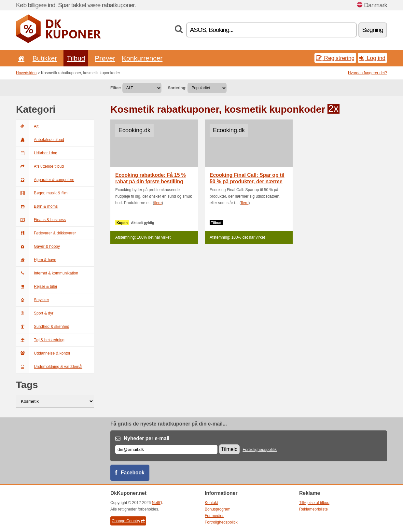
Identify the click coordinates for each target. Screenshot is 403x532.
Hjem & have (36, 260)
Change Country (128, 521)
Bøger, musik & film (42, 193)
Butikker (45, 58)
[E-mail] (166, 449)
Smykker (33, 300)
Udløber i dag (37, 153)
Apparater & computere (45, 180)
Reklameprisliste (313, 509)
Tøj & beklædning (40, 340)
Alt (27, 126)
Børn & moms (37, 206)
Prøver (105, 58)
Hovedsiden (26, 73)
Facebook (133, 473)
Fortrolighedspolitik (260, 450)
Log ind (372, 58)
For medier (214, 516)
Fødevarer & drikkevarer (46, 233)
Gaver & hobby (38, 246)
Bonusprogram (218, 509)
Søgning (373, 30)
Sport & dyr (35, 313)
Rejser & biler (37, 287)
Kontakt (211, 503)
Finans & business (41, 220)
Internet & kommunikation (47, 273)
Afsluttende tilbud (40, 166)
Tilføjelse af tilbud (314, 503)
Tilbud (76, 58)
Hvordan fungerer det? (368, 73)
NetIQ (157, 503)
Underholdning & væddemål (49, 367)
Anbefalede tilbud (40, 140)
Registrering (335, 58)
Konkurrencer (142, 58)
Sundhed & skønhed (43, 327)
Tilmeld (229, 449)
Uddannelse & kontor (43, 353)
